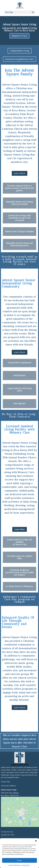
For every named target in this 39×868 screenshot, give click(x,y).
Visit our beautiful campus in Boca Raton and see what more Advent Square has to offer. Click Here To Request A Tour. (19, 741)
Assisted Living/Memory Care (20, 59)
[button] (36, 841)
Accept (19, 860)
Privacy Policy (26, 865)
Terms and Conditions (8, 786)
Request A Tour (19, 36)
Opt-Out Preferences (15, 865)
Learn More (20, 173)
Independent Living (20, 51)
